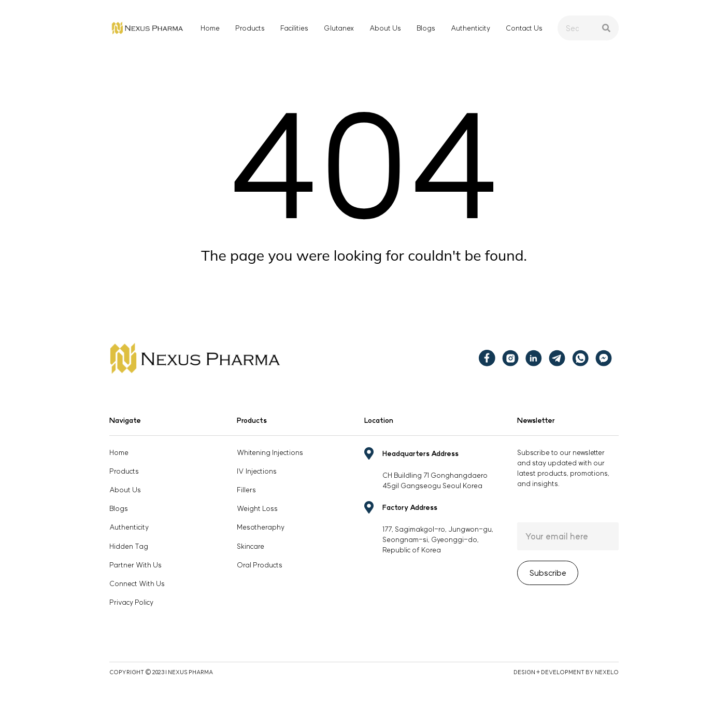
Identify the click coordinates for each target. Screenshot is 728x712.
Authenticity (470, 28)
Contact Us (524, 28)
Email (568, 536)
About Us (385, 28)
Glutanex (339, 28)
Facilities (294, 28)
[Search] (606, 28)
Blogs (426, 28)
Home (210, 28)
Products (250, 28)
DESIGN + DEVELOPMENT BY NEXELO (566, 672)
